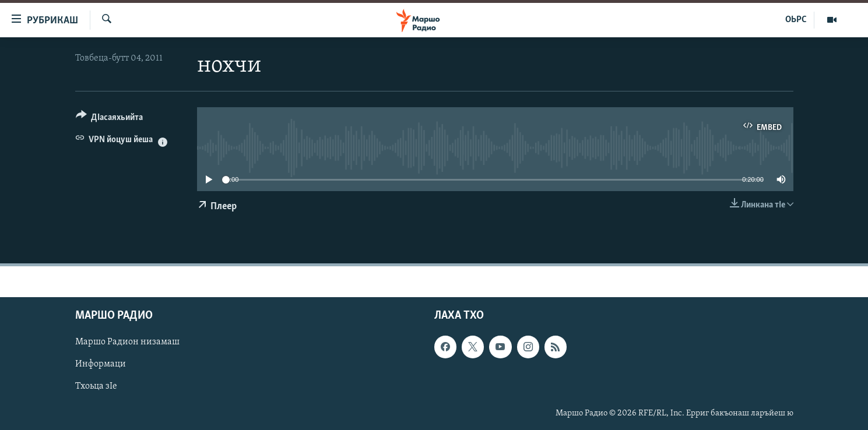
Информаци (101, 364)
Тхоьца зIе (96, 386)
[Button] (110, 119)
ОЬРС (796, 20)
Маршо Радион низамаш (127, 342)
